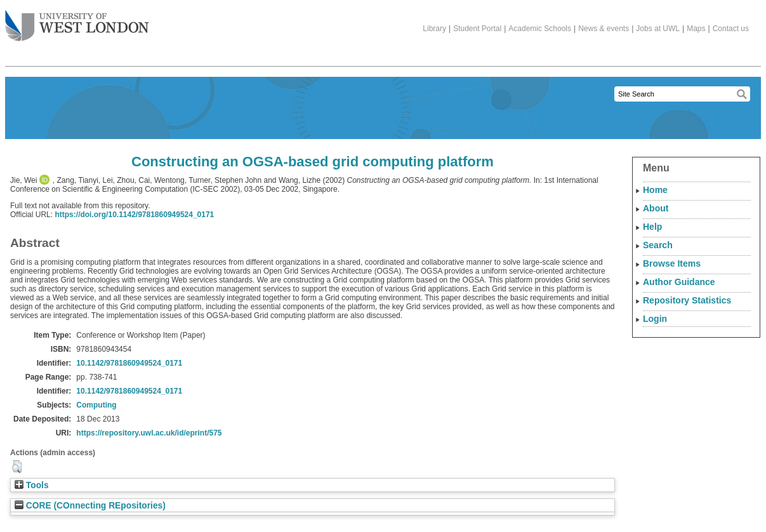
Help (652, 227)
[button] (17, 467)
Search (658, 245)
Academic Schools (540, 29)
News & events (604, 29)
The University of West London (77, 21)
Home (655, 190)
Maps (696, 29)
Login (655, 319)
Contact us (731, 29)
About (656, 208)
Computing (96, 405)
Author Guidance (679, 282)
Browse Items (672, 263)
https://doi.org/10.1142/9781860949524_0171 (134, 215)
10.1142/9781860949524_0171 (129, 363)
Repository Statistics (687, 300)
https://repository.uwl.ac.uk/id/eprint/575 (149, 433)
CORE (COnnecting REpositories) (90, 506)
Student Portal (477, 29)
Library (434, 29)
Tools (32, 485)
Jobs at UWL (658, 29)
